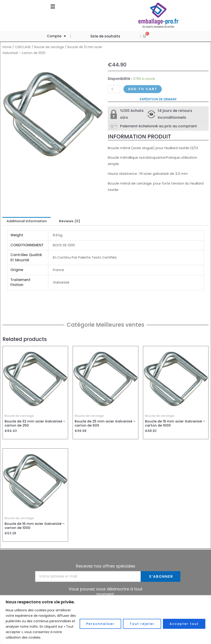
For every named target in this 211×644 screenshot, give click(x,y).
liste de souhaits (105, 36)
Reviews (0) (71, 221)
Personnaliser (100, 624)
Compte (56, 36)
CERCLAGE (23, 47)
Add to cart (143, 89)
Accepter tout (184, 624)
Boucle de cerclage (50, 47)
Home (7, 47)
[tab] (27, 221)
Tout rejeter (142, 624)
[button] (53, 7)
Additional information (27, 221)
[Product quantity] (114, 89)
